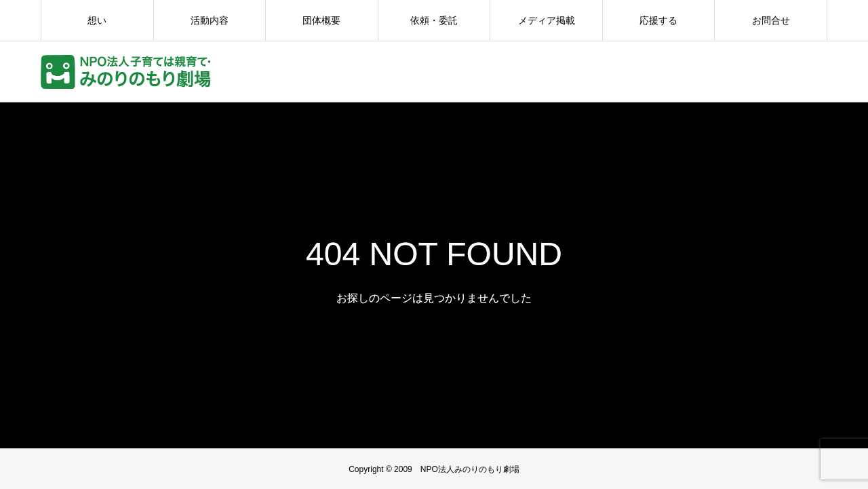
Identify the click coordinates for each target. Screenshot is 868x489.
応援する (658, 20)
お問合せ (771, 20)
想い (97, 20)
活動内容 (210, 20)
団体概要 (321, 20)
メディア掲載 (547, 20)
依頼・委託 (434, 20)
